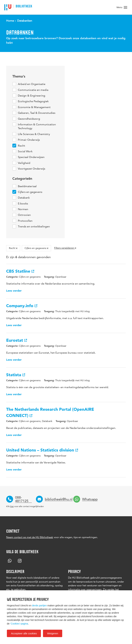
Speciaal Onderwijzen (31, 157)
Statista (16, 375)
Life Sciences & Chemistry (34, 134)
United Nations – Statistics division (42, 450)
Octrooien (24, 215)
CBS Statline (20, 271)
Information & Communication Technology (37, 126)
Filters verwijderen (65, 248)
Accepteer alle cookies (24, 633)
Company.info (22, 306)
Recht (21, 146)
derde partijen (39, 605)
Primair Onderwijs (29, 140)
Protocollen (25, 221)
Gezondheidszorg (29, 119)
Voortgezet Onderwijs (32, 169)
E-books (23, 203)
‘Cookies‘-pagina (19, 624)
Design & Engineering (32, 96)
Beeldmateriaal (27, 186)
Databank (24, 198)
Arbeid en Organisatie (32, 84)
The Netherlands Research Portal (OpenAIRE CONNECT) (50, 412)
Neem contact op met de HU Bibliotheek (30, 537)
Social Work (25, 151)
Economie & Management (34, 107)
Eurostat (17, 340)
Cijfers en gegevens (30, 192)
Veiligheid (24, 163)
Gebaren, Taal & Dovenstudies (37, 113)
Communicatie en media (33, 90)
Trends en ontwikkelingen (34, 226)
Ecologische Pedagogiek (33, 101)
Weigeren (53, 633)
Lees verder (14, 291)
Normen (23, 209)
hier (12, 506)
